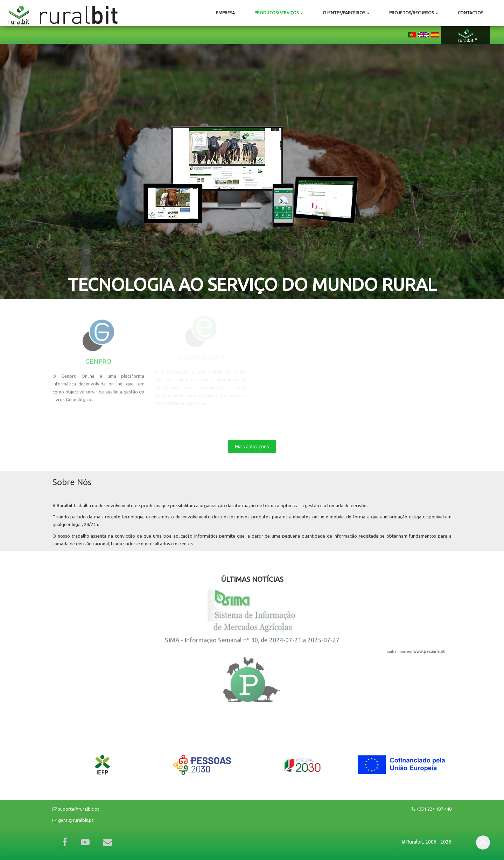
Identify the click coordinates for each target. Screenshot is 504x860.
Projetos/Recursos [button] (414, 13)
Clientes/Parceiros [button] (346, 13)
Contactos (470, 13)
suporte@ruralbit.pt (76, 809)
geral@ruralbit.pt (73, 820)
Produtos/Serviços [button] (279, 13)
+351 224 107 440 (432, 809)
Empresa (225, 13)
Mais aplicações (252, 443)
